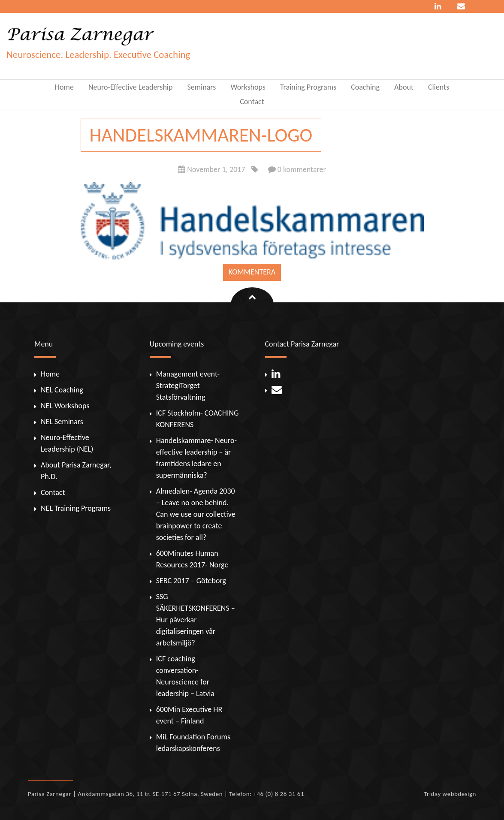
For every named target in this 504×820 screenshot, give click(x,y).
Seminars (202, 87)
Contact (252, 102)
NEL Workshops (65, 406)
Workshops (248, 87)
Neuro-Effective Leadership (131, 87)
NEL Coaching (62, 390)
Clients (439, 87)
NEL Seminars (62, 422)
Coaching (365, 87)
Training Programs (308, 87)
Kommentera (252, 272)
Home (64, 87)
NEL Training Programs (76, 508)
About (404, 87)
